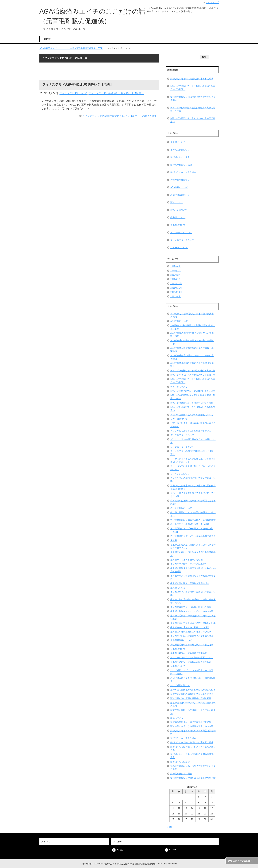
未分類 (174, 540)
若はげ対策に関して (180, 195)
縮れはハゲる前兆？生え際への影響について (192, 658)
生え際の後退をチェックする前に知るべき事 (192, 611)
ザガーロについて (179, 248)
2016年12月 (176, 284)
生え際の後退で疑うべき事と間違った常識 (191, 607)
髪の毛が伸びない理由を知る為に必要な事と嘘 (193, 778)
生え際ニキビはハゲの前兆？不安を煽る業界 (192, 636)
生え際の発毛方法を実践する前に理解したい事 (193, 623)
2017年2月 (175, 275)
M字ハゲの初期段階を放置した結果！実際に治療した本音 (193, 109)
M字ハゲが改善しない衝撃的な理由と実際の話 (193, 371)
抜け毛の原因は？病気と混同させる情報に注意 (193, 520)
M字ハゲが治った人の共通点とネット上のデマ (193, 375)
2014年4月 (175, 296)
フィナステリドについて (73, 93)
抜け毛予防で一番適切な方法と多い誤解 (190, 524)
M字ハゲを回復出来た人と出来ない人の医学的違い (193, 120)
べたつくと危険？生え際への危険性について (192, 415)
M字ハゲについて (179, 210)
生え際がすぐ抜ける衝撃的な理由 (187, 560)
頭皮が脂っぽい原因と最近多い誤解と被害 (191, 698)
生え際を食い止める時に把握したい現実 (190, 627)
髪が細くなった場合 (180, 157)
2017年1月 (175, 279)
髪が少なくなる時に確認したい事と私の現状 (192, 79)
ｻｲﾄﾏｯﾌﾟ (48, 39)
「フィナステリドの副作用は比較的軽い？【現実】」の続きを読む (120, 116)
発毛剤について (178, 217)
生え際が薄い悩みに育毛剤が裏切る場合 (190, 583)
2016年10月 (176, 292)
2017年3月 (175, 271)
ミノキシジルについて (181, 232)
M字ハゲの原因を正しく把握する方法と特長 (192, 403)
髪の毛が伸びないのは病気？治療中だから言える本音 (193, 99)
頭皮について (177, 202)
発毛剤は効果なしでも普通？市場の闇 (189, 653)
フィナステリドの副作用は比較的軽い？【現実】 (78, 85)
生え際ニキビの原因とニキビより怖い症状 (191, 632)
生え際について (178, 142)
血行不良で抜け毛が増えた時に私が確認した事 (193, 690)
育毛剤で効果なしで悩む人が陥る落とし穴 (191, 662)
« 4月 (169, 827)
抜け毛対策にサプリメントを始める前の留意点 (193, 536)
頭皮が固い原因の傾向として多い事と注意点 (192, 694)
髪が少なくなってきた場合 (183, 172)
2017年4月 (175, 266)
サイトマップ (212, 3)
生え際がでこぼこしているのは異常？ (189, 564)
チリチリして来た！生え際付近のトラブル (191, 431)
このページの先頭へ (243, 861)
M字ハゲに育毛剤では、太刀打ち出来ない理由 (193, 391)
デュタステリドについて (182, 435)
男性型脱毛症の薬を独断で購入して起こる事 (192, 645)
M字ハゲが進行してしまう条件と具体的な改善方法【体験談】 (193, 88)
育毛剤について (178, 225)
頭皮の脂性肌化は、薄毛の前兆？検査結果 (191, 722)
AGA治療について (179, 187)
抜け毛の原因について (181, 150)
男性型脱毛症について (181, 180)
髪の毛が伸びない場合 (181, 165)
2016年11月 (176, 288)
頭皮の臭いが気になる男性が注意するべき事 (192, 726)
